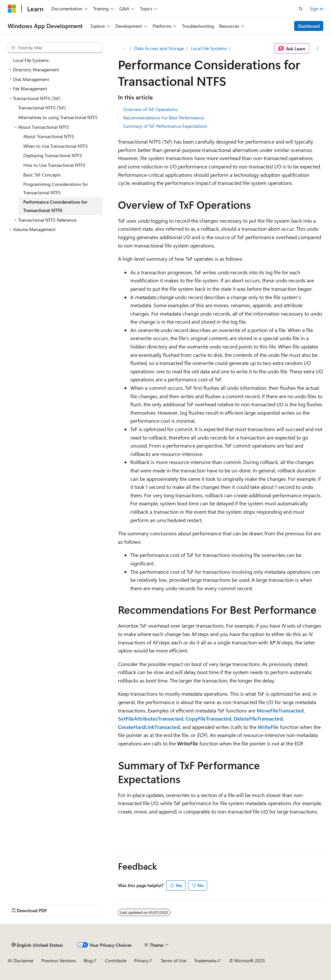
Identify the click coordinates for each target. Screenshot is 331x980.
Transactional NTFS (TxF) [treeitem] (42, 108)
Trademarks (205, 960)
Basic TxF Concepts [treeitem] (42, 175)
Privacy (141, 960)
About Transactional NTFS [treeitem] (49, 136)
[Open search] (301, 9)
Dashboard (309, 26)
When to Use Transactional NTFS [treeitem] (56, 146)
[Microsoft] (12, 9)
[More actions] (318, 48)
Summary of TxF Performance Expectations (165, 126)
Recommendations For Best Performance (163, 118)
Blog (88, 960)
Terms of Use (173, 960)
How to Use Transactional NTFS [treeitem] (54, 165)
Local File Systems (209, 48)
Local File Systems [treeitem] (31, 60)
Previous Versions (59, 960)
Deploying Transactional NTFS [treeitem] (53, 155)
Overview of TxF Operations (150, 109)
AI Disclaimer (21, 960)
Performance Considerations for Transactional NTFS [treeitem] (55, 206)
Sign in (316, 9)
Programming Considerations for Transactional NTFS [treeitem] (56, 188)
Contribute (116, 960)
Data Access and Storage (159, 48)
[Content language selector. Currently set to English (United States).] (37, 945)
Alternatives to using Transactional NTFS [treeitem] (58, 117)
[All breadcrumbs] (124, 48)
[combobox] (55, 48)
